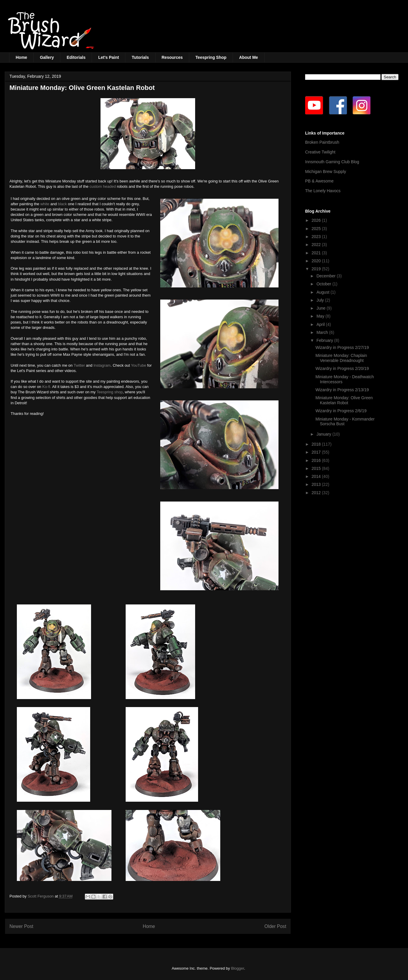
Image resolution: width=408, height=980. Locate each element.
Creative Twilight (320, 152)
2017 (317, 452)
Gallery (47, 57)
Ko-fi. (47, 387)
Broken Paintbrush (322, 142)
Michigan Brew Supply (326, 172)
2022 (317, 245)
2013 (317, 484)
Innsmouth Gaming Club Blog (332, 162)
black (62, 204)
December (326, 276)
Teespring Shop (211, 57)
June (321, 308)
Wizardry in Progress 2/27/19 (342, 347)
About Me (249, 57)
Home (21, 57)
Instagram (102, 365)
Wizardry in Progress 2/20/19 (342, 368)
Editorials (76, 57)
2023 (317, 237)
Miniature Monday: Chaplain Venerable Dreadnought (341, 358)
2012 (317, 493)
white (45, 204)
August (323, 292)
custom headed (103, 186)
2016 (317, 460)
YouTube (139, 365)
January (324, 434)
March (323, 332)
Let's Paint (109, 57)
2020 (317, 261)
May (321, 316)
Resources (172, 57)
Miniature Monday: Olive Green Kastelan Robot (344, 400)
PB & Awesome (319, 181)
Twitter (79, 365)
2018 (317, 444)
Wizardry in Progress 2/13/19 (342, 390)
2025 (317, 229)
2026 (317, 220)
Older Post (275, 926)
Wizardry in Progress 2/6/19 (341, 411)
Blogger (237, 968)
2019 (317, 269)
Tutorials (140, 57)
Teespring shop (110, 392)
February (325, 340)
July (321, 300)
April (321, 324)
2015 (317, 468)
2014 (317, 476)
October (324, 284)
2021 (317, 253)
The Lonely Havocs (323, 191)
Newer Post (21, 926)
